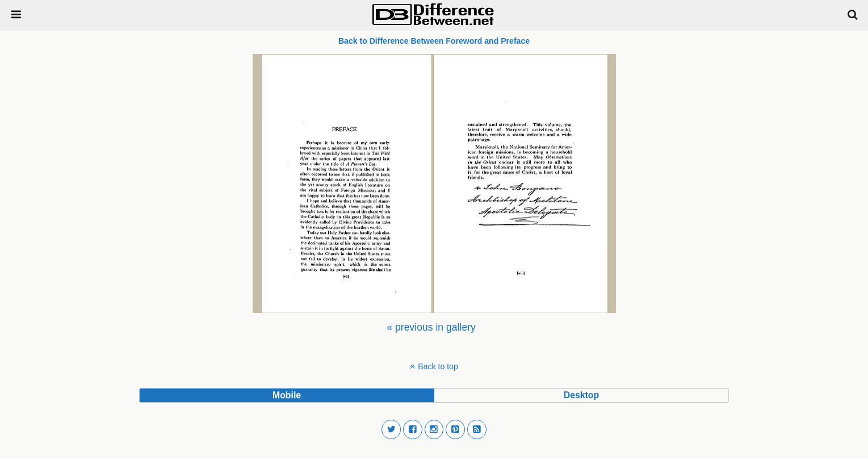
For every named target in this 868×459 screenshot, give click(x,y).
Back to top (438, 366)
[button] (391, 429)
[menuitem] (431, 327)
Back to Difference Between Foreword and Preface (434, 41)
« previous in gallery (431, 327)
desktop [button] (581, 395)
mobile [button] (287, 395)
